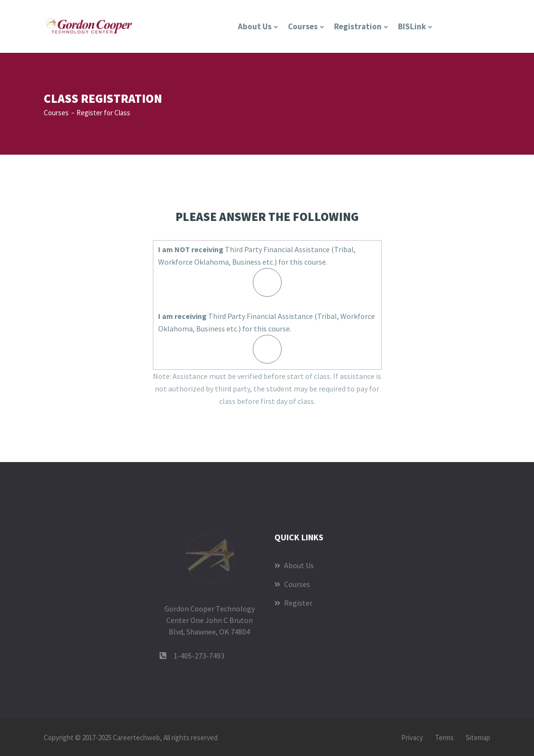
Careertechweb (137, 738)
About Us (255, 26)
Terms (444, 738)
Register (293, 603)
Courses (303, 26)
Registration (358, 26)
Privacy (412, 738)
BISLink (412, 26)
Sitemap (478, 738)
